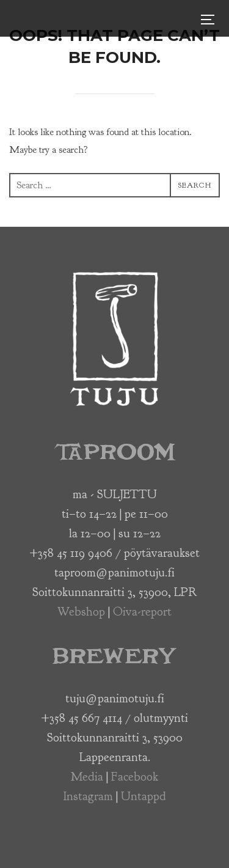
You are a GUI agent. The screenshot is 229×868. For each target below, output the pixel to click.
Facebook (135, 777)
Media (87, 777)
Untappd (144, 796)
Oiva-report (142, 612)
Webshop (81, 612)
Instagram (88, 796)
